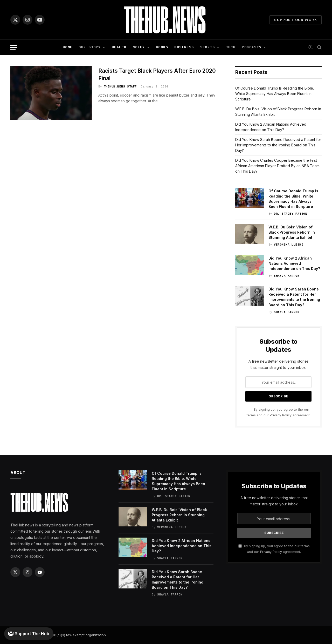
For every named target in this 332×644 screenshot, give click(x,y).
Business (184, 47)
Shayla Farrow (287, 276)
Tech (231, 47)
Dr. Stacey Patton (290, 214)
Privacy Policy (281, 415)
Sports (208, 47)
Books (162, 47)
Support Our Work (296, 20)
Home (68, 47)
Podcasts (251, 47)
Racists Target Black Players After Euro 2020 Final (157, 74)
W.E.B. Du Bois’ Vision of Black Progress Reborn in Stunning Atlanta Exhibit (292, 232)
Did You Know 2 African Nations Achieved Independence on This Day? (294, 263)
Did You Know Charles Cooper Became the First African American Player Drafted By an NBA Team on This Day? (277, 166)
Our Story (90, 47)
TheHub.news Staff (120, 86)
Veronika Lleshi (289, 245)
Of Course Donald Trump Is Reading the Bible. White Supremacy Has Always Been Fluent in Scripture (275, 94)
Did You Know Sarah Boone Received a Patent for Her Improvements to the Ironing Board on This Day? (278, 145)
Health (119, 47)
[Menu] (14, 47)
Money (139, 47)
